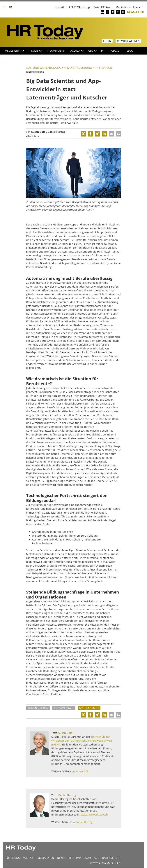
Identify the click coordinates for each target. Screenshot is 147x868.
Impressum (84, 858)
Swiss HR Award (103, 7)
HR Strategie (103, 68)
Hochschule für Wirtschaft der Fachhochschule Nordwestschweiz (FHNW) (82, 741)
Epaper (137, 7)
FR (10, 7)
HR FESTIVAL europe (79, 7)
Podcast (115, 51)
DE (4, 7)
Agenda (77, 51)
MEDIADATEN (46, 858)
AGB (97, 858)
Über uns (13, 858)
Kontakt (60, 7)
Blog (130, 51)
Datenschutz (111, 858)
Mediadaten (123, 7)
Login (107, 41)
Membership (14, 51)
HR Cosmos (91, 708)
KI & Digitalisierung (78, 68)
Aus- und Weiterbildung (44, 68)
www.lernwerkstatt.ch (94, 814)
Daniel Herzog (56, 132)
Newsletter (135, 12)
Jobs (92, 51)
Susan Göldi (39, 132)
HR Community (55, 51)
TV (102, 51)
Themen (35, 51)
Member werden (128, 41)
